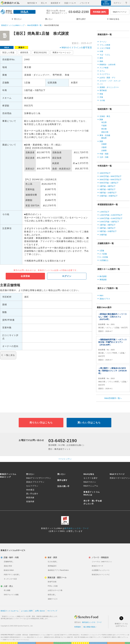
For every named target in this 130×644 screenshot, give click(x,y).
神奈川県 (105, 132)
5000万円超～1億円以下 (109, 183)
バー (101, 84)
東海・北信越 (105, 135)
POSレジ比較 (53, 586)
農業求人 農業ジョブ (118, 637)
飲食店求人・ (84, 635)
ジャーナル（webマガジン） (102, 562)
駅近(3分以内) (40, 52)
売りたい (30, 474)
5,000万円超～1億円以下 (109, 222)
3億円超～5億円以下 (108, 189)
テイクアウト (105, 74)
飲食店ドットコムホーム (10, 611)
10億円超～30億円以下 (109, 196)
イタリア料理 (105, 48)
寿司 (101, 58)
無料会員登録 (106, 3)
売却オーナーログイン (120, 478)
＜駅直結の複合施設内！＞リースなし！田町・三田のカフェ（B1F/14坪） (113, 317)
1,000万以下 (104, 212)
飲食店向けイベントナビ (101, 575)
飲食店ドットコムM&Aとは (92, 493)
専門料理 (103, 91)
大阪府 (104, 147)
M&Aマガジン (90, 482)
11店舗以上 (104, 260)
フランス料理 (105, 45)
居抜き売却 (8, 566)
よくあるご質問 (27, 611)
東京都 (104, 129)
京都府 (104, 144)
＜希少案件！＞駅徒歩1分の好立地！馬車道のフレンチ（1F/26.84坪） (112, 371)
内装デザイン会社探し (12, 575)
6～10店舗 (104, 257)
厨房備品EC (52, 566)
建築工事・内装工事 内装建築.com (78, 637)
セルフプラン (32, 486)
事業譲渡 (103, 280)
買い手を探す (32, 494)
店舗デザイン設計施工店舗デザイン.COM (59, 635)
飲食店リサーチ (97, 566)
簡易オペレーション (62, 52)
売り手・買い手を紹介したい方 (93, 502)
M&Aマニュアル (91, 486)
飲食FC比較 (52, 582)
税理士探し (52, 595)
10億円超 (103, 235)
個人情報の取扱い (90, 627)
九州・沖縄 (104, 157)
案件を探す (62, 480)
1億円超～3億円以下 (108, 186)
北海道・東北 (105, 116)
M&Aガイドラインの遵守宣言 (77, 48)
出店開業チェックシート (101, 570)
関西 (101, 141)
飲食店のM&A (9, 570)
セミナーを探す (91, 478)
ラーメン (103, 42)
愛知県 (104, 138)
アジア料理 (104, 68)
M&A (101, 296)
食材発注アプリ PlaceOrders (58, 570)
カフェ (102, 71)
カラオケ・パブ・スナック (110, 81)
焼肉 (101, 61)
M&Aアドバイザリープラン (39, 478)
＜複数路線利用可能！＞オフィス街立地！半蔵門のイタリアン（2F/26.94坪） (113, 342)
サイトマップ (52, 611)
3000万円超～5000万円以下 (110, 180)
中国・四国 (104, 154)
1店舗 (102, 251)
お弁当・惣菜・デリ (107, 78)
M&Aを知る (89, 474)
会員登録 (25, 276)
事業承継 (30, 498)
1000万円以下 (105, 173)
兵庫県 (104, 151)
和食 (101, 94)
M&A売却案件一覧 (34, 25)
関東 (101, 120)
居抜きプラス (105, 299)
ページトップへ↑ (65, 459)
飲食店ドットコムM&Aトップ (13, 25)
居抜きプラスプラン (35, 482)
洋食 (101, 97)
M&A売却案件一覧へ (113, 398)
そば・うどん (105, 55)
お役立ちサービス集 (55, 590)
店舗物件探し (9, 562)
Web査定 (30, 490)
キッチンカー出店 (10, 579)
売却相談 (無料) (99, 12)
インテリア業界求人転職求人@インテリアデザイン (111, 635)
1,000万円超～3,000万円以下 (111, 215)
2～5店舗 (103, 254)
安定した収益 (8, 52)
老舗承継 (30, 501)
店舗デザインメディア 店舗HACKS (100, 637)
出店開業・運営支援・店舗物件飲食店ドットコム (30, 635)
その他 (102, 100)
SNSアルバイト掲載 (11, 595)
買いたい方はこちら (89, 423)
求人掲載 (7, 590)
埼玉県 (104, 122)
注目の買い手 (63, 486)
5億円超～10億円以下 (108, 193)
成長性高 (24, 52)
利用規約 (78, 627)
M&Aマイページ (120, 12)
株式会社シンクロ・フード (77, 528)
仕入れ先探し (53, 562)
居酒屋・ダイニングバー (109, 87)
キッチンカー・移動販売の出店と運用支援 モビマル (50, 637)
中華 (101, 51)
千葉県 (104, 126)
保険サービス (53, 599)
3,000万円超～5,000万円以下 (111, 218)
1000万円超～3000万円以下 (110, 176)
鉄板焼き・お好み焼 (107, 65)
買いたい (61, 474)
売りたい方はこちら (41, 423)
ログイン (67, 276)
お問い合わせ (40, 611)
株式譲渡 (103, 276)
